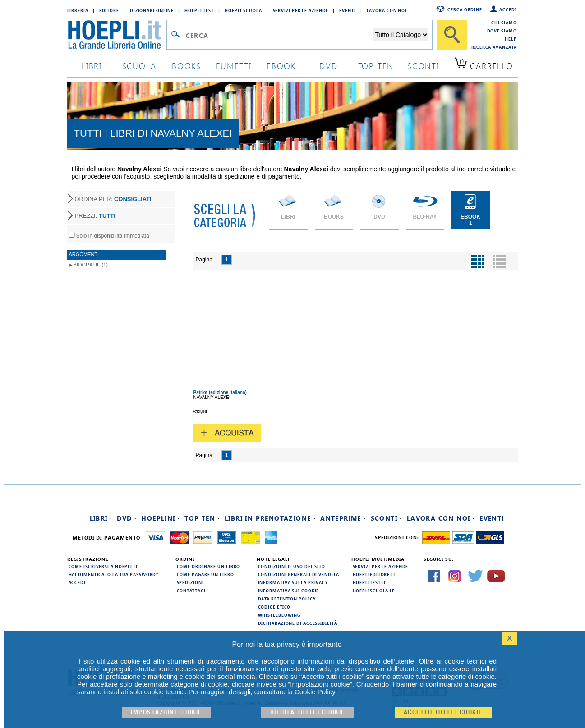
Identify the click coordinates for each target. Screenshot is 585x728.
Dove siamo (502, 31)
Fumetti (234, 66)
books (187, 66)
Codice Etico (274, 607)
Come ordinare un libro (209, 566)
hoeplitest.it (370, 582)
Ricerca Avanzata (494, 47)
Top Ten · (202, 518)
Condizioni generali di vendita (299, 574)
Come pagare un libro (205, 574)
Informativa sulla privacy (293, 582)
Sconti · (387, 518)
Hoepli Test (199, 10)
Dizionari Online (152, 10)
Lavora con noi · (441, 518)
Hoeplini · (161, 518)
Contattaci (191, 591)
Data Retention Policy (287, 599)
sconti (423, 66)
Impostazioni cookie (166, 712)
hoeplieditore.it (374, 574)
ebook (281, 66)
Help (511, 39)
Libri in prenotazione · (270, 518)
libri (92, 66)
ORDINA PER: (113, 199)
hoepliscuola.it (374, 591)
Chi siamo (504, 23)
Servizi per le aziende (301, 10)
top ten (376, 66)
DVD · (127, 518)
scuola (139, 66)
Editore (109, 10)
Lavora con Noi (387, 10)
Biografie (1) (91, 265)
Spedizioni (190, 582)
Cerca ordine (465, 9)
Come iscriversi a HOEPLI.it (103, 566)
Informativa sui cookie (289, 591)
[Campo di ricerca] (279, 35)
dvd (328, 66)
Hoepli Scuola (243, 10)
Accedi (508, 9)
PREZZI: (95, 216)
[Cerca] (452, 35)
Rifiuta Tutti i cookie (308, 712)
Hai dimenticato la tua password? (114, 574)
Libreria (78, 10)
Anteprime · (343, 518)
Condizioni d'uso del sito (292, 566)
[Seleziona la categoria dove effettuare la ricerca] (401, 35)
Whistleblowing (279, 615)
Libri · (101, 518)
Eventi (347, 10)
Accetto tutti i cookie (443, 712)
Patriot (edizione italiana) (220, 392)
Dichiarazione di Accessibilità (298, 623)
